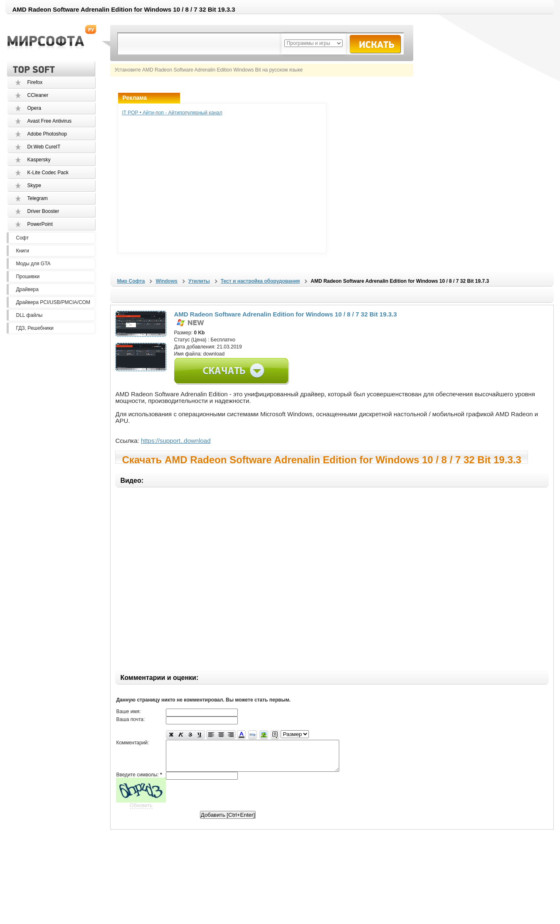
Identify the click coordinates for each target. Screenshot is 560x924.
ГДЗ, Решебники (35, 328)
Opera (34, 108)
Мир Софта (131, 281)
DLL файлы (29, 315)
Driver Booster (43, 211)
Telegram (37, 198)
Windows (167, 281)
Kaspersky (39, 160)
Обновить (141, 812)
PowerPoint (40, 224)
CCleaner (38, 95)
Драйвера (27, 289)
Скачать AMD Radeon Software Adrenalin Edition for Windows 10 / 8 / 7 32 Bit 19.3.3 (321, 459)
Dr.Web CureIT (44, 147)
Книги (22, 251)
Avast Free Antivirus (49, 121)
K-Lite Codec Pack (48, 173)
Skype (34, 185)
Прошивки (28, 277)
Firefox (35, 82)
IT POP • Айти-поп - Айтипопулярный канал (172, 113)
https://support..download (176, 441)
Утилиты (199, 281)
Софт (22, 238)
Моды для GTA (33, 264)
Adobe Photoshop (47, 134)
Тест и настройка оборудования (260, 281)
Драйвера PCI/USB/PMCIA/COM (53, 302)
